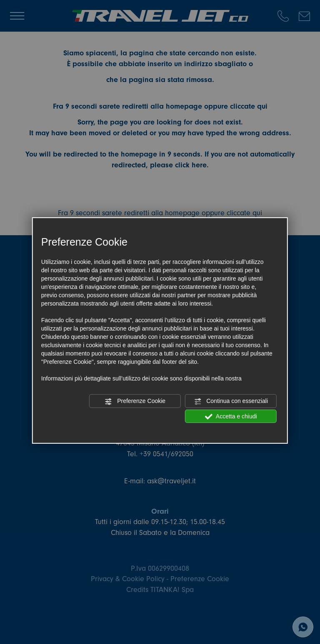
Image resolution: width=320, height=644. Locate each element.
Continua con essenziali (231, 401)
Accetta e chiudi (231, 416)
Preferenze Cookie (135, 401)
